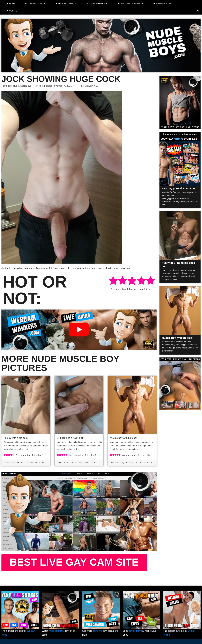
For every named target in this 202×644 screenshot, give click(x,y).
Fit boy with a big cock (16, 438)
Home (12, 4)
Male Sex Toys (67, 4)
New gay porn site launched (179, 188)
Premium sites (165, 4)
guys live (98, 631)
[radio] (113, 281)
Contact (14, 11)
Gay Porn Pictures (132, 4)
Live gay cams (37, 4)
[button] (198, 11)
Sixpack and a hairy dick (70, 438)
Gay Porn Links (98, 4)
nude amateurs (57, 631)
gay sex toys (135, 631)
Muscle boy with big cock (124, 438)
